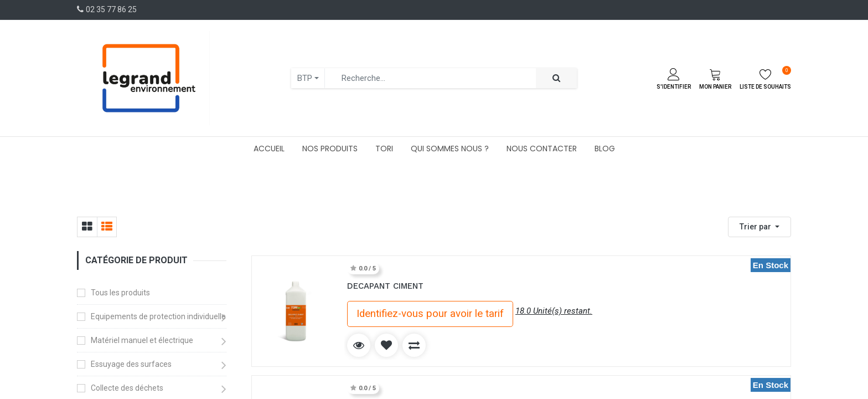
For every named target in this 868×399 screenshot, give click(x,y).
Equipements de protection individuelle (158, 316)
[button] (759, 227)
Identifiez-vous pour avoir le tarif (430, 314)
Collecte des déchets (127, 388)
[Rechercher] (556, 78)
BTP (305, 78)
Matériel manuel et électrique (142, 340)
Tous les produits (120, 293)
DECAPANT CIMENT (385, 286)
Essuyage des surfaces (131, 364)
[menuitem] (269, 149)
